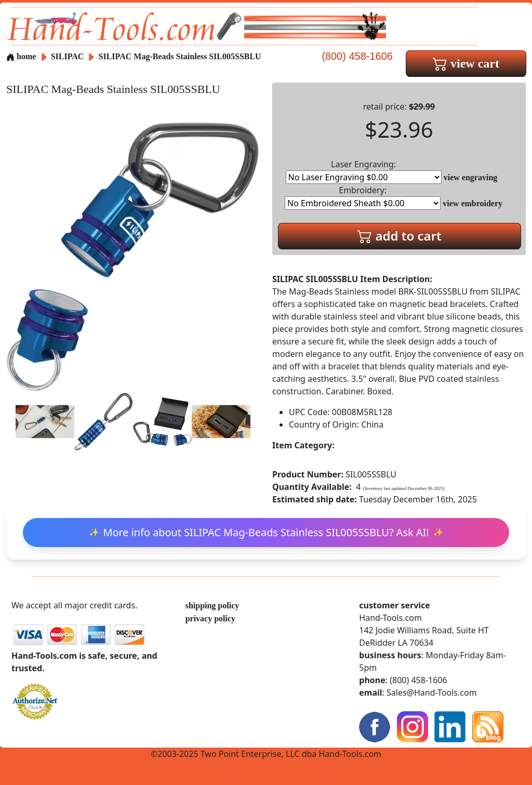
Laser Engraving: (364, 171)
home (21, 56)
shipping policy (212, 606)
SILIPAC (69, 56)
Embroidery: (363, 197)
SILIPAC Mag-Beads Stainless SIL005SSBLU (180, 56)
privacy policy (210, 618)
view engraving (471, 177)
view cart (466, 63)
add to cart (400, 236)
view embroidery (473, 203)
